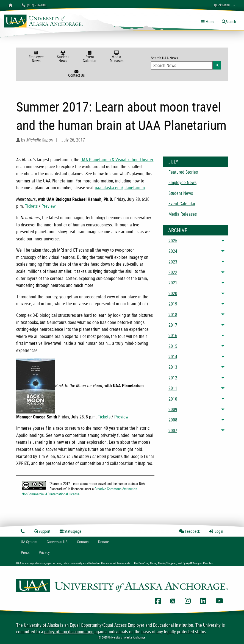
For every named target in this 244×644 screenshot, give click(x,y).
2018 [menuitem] (173, 315)
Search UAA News (186, 62)
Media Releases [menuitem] (183, 214)
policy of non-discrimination (69, 632)
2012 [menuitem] (173, 378)
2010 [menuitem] (173, 399)
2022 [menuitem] (173, 272)
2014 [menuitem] (173, 357)
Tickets (31, 206)
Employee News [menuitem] (182, 182)
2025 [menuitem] (173, 241)
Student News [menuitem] (181, 193)
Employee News (36, 57)
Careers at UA (57, 542)
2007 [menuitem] (173, 431)
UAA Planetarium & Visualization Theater (117, 160)
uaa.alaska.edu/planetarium (120, 188)
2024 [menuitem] (173, 251)
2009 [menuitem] (173, 409)
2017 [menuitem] (173, 325)
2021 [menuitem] (173, 283)
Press (25, 552)
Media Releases (116, 57)
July (173, 162)
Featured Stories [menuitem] (183, 172)
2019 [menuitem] (173, 304)
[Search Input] (182, 65)
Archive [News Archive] (178, 230)
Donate (104, 542)
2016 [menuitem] (173, 335)
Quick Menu (222, 5)
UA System (29, 542)
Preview (48, 206)
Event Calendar (90, 57)
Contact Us (76, 74)
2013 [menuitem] (173, 367)
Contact (83, 542)
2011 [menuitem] (173, 388)
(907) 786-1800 (35, 5)
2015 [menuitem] (173, 346)
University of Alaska (41, 625)
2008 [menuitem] (173, 420)
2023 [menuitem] (173, 262)
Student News (63, 57)
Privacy (44, 552)
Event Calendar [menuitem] (182, 204)
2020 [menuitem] (173, 293)
